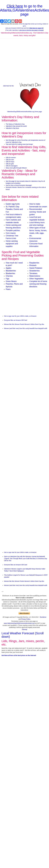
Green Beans (11, 281)
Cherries (9, 276)
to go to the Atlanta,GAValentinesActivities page (24, 10)
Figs (7, 279)
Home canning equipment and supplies (12, 244)
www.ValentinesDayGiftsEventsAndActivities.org (19, 623)
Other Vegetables (36, 279)
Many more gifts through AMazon (16, 168)
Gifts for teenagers (12, 166)
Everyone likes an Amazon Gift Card (16, 320)
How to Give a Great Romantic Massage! (19, 185)
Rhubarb (33, 265)
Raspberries (34, 263)
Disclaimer (43, 617)
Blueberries (10, 273)
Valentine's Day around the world (16, 126)
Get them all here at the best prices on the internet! (19, 655)
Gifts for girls (10, 164)
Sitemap (24, 629)
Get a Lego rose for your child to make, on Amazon (20, 316)
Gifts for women (11, 158)
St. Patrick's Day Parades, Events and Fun (14, 209)
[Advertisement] (24, 60)
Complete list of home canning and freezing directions (38, 284)
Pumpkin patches (13, 230)
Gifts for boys (10, 162)
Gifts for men (10, 160)
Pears (8, 289)
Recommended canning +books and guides (38, 212)
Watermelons (35, 276)
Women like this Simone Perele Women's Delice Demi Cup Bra (24, 324)
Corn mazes (11, 233)
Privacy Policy (26, 619)
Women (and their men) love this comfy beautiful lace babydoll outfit (26, 328)
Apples (9, 268)
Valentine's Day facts (12, 128)
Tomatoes (33, 273)
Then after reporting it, (24, 30)
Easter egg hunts (13, 204)
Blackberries (11, 271)
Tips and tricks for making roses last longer (19, 144)
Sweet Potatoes (36, 268)
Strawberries (35, 271)
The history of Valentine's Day (15, 124)
